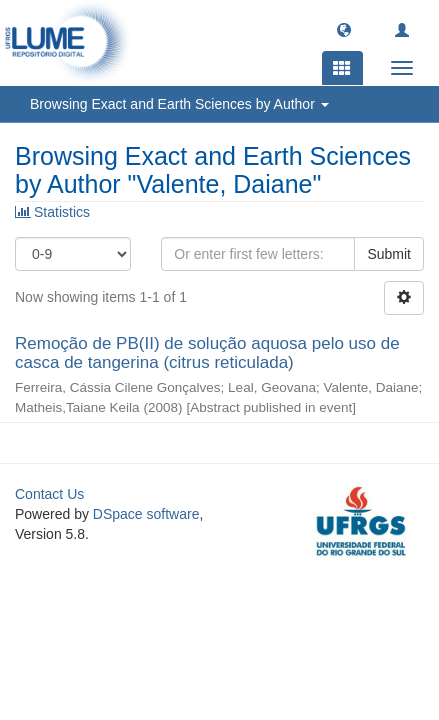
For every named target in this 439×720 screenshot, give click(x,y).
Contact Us (49, 494)
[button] (344, 29)
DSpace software (146, 514)
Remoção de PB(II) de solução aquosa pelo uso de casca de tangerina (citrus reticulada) (207, 353)
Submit (389, 254)
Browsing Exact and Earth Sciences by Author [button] (179, 104)
